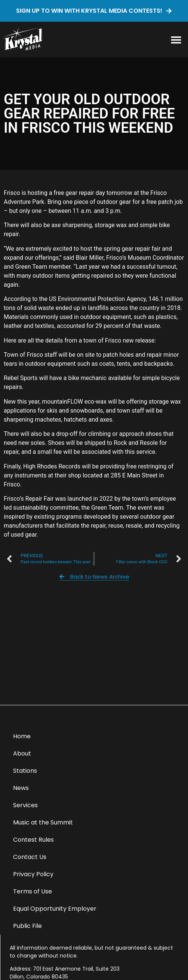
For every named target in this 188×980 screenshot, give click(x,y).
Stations (25, 771)
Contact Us (30, 857)
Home (22, 736)
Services (25, 805)
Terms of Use (33, 891)
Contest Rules (33, 840)
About (22, 753)
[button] (176, 40)
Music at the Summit (43, 822)
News (21, 788)
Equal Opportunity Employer (55, 909)
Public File (27, 926)
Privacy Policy (33, 874)
